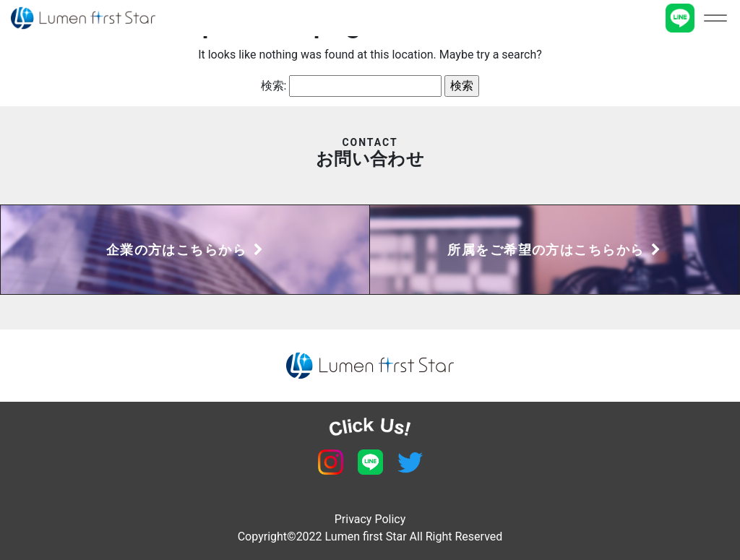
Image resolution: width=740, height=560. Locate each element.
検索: (274, 86)
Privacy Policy (370, 519)
